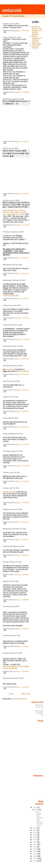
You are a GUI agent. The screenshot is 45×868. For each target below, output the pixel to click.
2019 (35, 830)
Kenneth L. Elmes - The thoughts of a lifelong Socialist (37, 30)
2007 (35, 854)
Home (12, 694)
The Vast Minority (35, 47)
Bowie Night (37, 44)
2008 (35, 851)
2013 (35, 840)
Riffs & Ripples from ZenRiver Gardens (37, 39)
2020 (35, 828)
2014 (35, 837)
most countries (23, 371)
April (37, 810)
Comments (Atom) (20, 699)
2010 (35, 847)
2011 (35, 844)
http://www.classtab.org (39, 713)
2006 (35, 856)
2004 (35, 861)
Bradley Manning (9, 492)
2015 (35, 835)
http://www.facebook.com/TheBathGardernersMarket (16, 667)
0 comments (25, 31)
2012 (35, 842)
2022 (35, 807)
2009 (35, 849)
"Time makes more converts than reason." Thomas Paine (39, 819)
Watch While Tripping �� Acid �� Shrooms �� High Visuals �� (16, 153)
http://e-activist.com (11, 296)
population (10, 369)
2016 (35, 833)
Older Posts (26, 694)
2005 (35, 858)
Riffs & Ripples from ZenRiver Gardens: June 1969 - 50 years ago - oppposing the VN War (16, 205)
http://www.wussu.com (39, 707)
